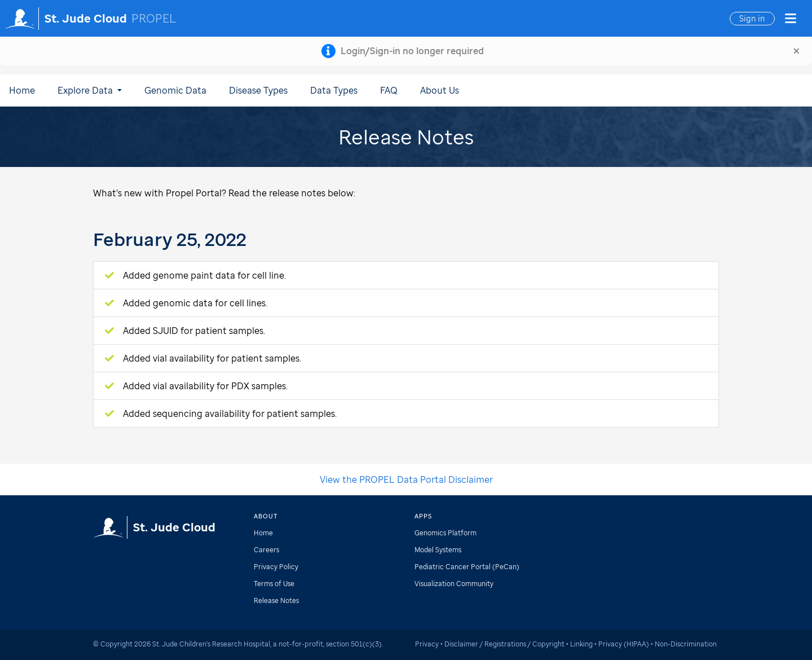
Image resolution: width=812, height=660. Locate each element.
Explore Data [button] (90, 90)
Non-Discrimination (686, 644)
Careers (266, 550)
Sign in (752, 18)
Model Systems (438, 550)
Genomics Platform (445, 533)
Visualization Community (454, 584)
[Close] (796, 51)
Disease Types (258, 90)
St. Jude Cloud (86, 19)
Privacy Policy (276, 567)
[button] (791, 19)
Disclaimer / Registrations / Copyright (504, 644)
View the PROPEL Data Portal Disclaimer (406, 479)
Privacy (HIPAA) (624, 644)
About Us (440, 90)
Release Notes (276, 600)
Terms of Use (274, 584)
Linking (581, 644)
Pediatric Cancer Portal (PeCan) (467, 567)
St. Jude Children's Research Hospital (211, 644)
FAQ (389, 90)
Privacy (427, 644)
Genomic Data (175, 90)
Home (22, 90)
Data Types (334, 90)
